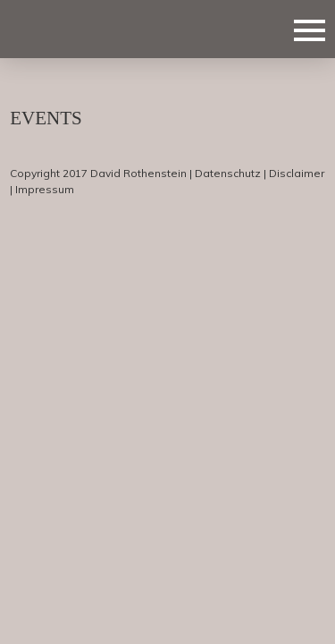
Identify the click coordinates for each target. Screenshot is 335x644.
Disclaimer (297, 173)
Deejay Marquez (99, 29)
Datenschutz (228, 173)
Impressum (45, 189)
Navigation (310, 30)
